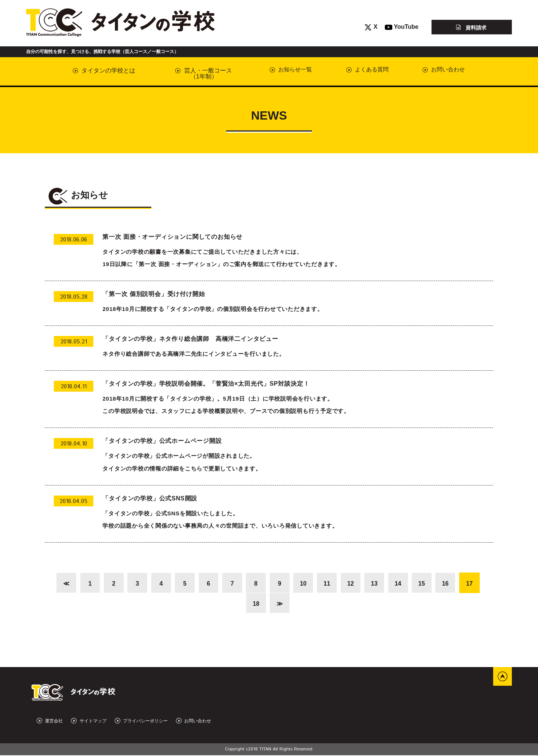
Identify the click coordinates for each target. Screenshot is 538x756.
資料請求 (471, 27)
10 (304, 584)
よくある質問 (363, 70)
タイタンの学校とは (104, 70)
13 (377, 584)
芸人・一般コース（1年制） (200, 73)
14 (401, 584)
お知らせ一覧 (286, 70)
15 (425, 584)
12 (352, 584)
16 (449, 584)
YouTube (402, 27)
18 (256, 604)
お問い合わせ (441, 70)
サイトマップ (89, 722)
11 (328, 584)
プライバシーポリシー (141, 722)
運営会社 (50, 722)
